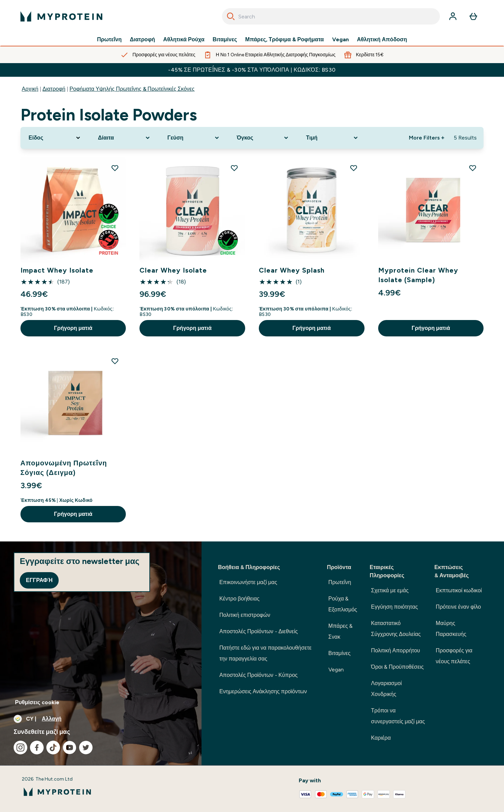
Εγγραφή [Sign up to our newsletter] (39, 580)
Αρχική (30, 89)
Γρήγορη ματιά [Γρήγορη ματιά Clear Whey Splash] (312, 328)
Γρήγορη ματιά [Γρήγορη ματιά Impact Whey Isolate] (73, 328)
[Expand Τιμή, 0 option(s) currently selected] (332, 138)
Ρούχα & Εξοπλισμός (343, 604)
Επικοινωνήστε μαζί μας (248, 582)
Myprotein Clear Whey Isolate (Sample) (418, 275)
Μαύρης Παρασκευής (451, 629)
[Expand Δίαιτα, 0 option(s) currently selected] (124, 138)
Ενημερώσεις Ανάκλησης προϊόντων (263, 691)
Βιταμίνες (225, 40)
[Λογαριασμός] (453, 16)
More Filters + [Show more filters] (427, 138)
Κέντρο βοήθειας (239, 599)
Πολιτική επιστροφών (245, 615)
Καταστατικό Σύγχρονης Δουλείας (396, 629)
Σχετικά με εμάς (390, 590)
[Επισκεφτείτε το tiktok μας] (53, 748)
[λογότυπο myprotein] (61, 16)
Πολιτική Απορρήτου (396, 650)
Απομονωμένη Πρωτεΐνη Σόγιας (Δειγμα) (64, 468)
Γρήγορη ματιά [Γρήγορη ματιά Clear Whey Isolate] (192, 328)
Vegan (340, 40)
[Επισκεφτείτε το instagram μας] (20, 748)
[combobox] (331, 16)
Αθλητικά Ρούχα (184, 40)
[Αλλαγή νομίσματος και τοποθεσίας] (101, 719)
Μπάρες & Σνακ (340, 631)
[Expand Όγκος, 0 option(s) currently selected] (263, 138)
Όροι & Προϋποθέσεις (397, 667)
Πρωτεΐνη (109, 40)
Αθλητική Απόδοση (382, 40)
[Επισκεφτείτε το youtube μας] (70, 748)
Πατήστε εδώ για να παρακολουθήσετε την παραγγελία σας (265, 653)
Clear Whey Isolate (173, 270)
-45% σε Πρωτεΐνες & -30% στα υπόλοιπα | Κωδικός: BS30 (252, 70)
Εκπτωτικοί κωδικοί (459, 590)
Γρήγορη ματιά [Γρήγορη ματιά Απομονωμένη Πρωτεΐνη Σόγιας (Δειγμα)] (73, 514)
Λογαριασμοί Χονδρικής (386, 689)
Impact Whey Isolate (57, 270)
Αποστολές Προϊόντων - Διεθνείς (258, 631)
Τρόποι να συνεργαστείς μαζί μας (398, 716)
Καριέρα (381, 738)
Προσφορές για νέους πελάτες (454, 656)
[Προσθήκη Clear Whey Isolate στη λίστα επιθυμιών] (234, 168)
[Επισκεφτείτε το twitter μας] (86, 748)
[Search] (231, 16)
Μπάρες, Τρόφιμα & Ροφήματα (285, 40)
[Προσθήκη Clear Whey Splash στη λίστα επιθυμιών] (354, 168)
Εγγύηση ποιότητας (394, 607)
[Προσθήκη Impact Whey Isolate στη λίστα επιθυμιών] (115, 168)
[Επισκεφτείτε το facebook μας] (37, 748)
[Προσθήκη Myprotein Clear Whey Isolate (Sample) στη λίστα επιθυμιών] (473, 168)
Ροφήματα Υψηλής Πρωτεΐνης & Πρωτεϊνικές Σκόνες (132, 89)
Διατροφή (143, 40)
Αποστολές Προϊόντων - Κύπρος (258, 675)
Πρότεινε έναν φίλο (458, 607)
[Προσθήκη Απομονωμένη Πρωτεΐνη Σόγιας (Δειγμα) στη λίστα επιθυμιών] (115, 361)
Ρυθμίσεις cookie (37, 702)
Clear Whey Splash (292, 270)
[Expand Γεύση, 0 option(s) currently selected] (194, 138)
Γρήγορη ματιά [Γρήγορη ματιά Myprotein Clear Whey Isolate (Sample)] (431, 328)
